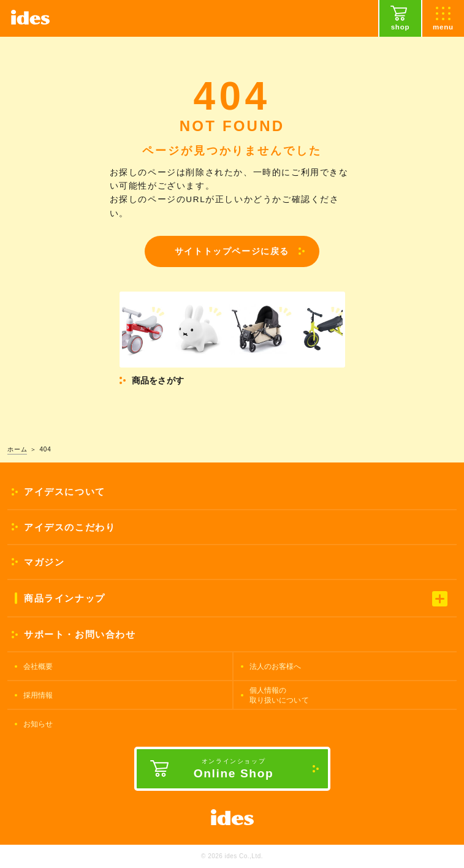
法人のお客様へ (276, 666)
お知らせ (38, 724)
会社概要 (38, 666)
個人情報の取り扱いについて (279, 695)
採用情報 (38, 695)
